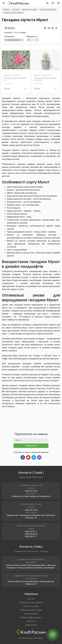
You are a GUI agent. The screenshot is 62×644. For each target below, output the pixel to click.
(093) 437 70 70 (31, 491)
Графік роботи (31, 625)
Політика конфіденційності (31, 617)
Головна (6, 10)
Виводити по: (32, 36)
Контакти (31, 621)
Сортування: (9, 36)
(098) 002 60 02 (31, 534)
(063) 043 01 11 (31, 536)
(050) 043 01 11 (31, 531)
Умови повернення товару (31, 610)
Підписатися (31, 446)
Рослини (16, 10)
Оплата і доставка (31, 606)
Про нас (31, 599)
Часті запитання (31, 614)
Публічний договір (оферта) (31, 602)
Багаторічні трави (30, 10)
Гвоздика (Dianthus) (48, 10)
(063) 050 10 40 (31, 510)
